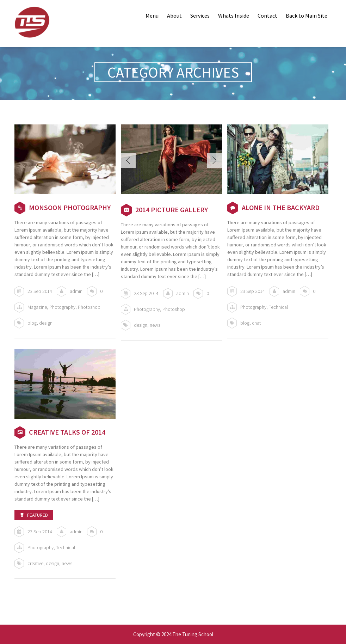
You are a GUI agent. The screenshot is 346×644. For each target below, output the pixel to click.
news (155, 325)
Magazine (37, 307)
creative (35, 563)
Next (215, 160)
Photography (62, 307)
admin (76, 291)
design (46, 323)
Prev (128, 160)
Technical (278, 307)
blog (32, 323)
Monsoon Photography (70, 207)
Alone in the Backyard (281, 207)
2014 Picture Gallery (172, 210)
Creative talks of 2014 (67, 432)
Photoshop (89, 307)
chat (256, 323)
